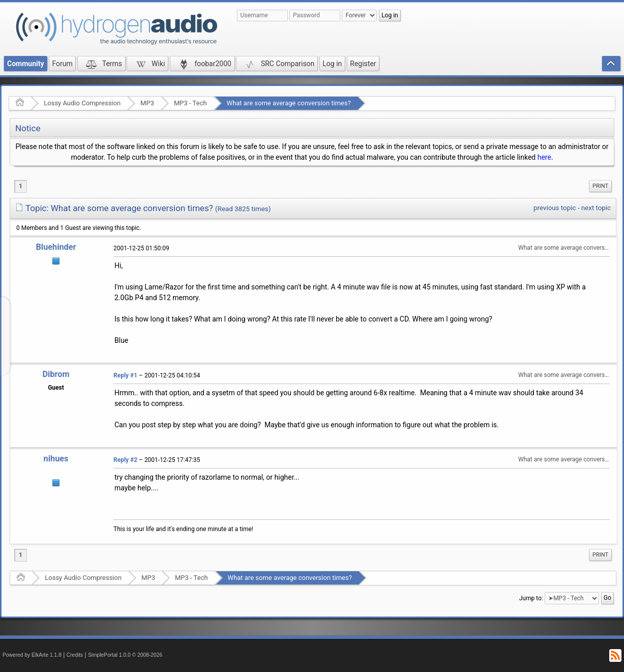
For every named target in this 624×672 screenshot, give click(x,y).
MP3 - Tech (190, 103)
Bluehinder (56, 247)
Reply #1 (125, 375)
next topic (596, 208)
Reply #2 (125, 460)
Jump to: (531, 598)
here (544, 157)
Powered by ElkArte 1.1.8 (32, 655)
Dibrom (56, 374)
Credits (75, 655)
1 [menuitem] (21, 186)
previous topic (555, 208)
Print (600, 186)
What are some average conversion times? (289, 103)
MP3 (147, 103)
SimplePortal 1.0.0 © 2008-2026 (125, 655)
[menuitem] (600, 186)
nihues (56, 459)
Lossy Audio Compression (82, 103)
